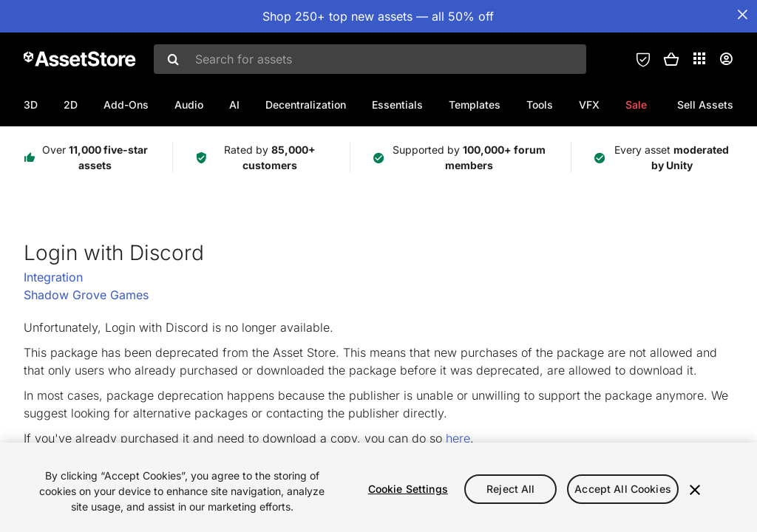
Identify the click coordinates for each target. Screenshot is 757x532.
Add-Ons (126, 105)
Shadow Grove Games (86, 295)
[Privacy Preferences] (643, 59)
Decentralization (306, 105)
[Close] (695, 490)
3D (31, 105)
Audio (189, 105)
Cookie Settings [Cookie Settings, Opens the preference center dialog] (408, 489)
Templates (475, 105)
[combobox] (370, 59)
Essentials (397, 105)
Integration (53, 277)
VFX (589, 105)
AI (234, 105)
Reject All (510, 489)
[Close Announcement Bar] (742, 15)
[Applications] (699, 58)
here (458, 438)
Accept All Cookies (623, 489)
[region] (378, 487)
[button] (671, 59)
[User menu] (726, 59)
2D (71, 105)
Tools (540, 105)
